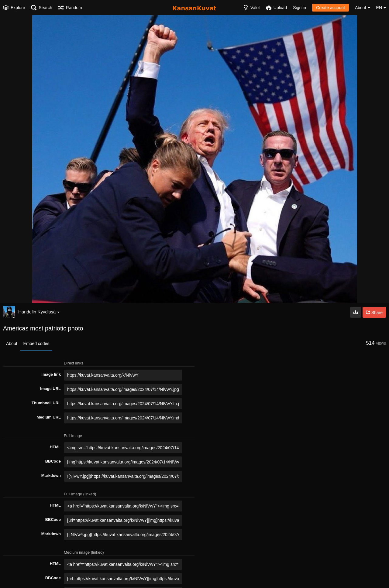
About (12, 344)
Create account (330, 8)
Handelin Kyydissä (39, 312)
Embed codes (36, 344)
